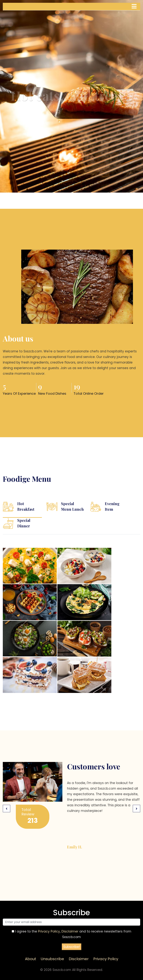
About (31, 959)
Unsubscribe (52, 959)
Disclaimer (70, 931)
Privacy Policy (49, 931)
